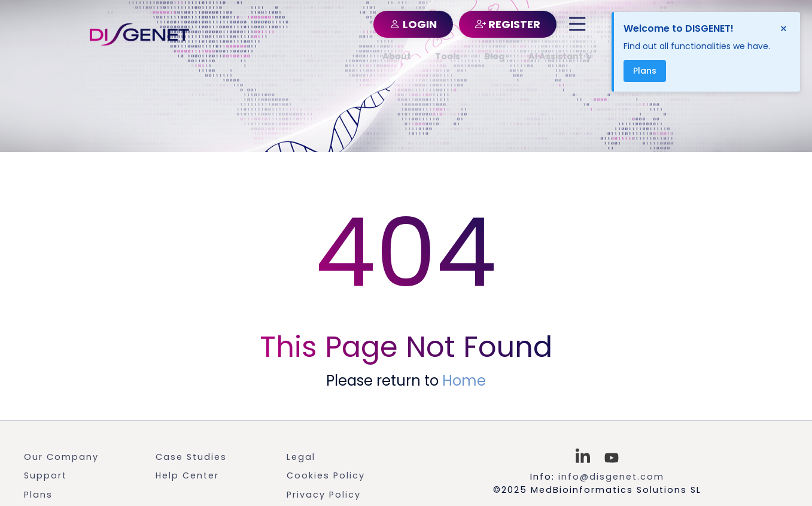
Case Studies (191, 457)
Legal (301, 457)
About (397, 56)
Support (45, 475)
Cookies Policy (326, 475)
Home (464, 381)
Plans (38, 495)
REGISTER (508, 24)
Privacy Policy (324, 495)
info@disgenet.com (611, 477)
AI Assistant (561, 56)
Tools (448, 56)
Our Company (61, 457)
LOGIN (413, 24)
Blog (494, 56)
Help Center (187, 475)
